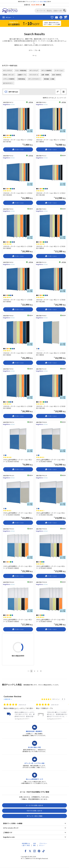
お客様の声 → (26, 696)
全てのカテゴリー (8, 83)
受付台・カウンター (9, 75)
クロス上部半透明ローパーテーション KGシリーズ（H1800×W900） (51, 620)
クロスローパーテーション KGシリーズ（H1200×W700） (18, 141)
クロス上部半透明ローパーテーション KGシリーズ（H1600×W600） (18, 567)
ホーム (35, 55)
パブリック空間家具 (9, 79)
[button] (63, 697)
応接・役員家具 (57, 75)
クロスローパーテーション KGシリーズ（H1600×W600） (18, 247)
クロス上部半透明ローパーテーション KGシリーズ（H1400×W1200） (51, 514)
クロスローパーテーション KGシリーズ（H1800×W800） (51, 354)
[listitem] (19, 710)
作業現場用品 (21, 79)
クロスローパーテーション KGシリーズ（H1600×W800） (51, 247)
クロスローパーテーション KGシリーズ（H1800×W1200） (51, 407)
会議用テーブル (22, 75)
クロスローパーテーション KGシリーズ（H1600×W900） (18, 301)
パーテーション (59, 70)
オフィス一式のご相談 (40, 1)
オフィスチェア (34, 70)
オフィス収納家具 (46, 70)
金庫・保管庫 (45, 75)
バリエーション (18, 149)
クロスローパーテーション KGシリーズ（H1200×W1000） (18, 194)
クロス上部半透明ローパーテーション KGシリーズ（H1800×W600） (18, 620)
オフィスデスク (8, 70)
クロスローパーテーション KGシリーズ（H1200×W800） (51, 141)
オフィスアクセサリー (35, 79)
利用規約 (34, 842)
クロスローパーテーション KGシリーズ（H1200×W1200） (51, 194)
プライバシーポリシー (43, 842)
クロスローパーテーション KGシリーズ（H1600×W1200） (51, 301)
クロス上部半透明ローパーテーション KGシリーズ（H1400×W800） (51, 461)
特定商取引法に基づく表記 (26, 842)
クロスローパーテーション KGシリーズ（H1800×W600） (18, 354)
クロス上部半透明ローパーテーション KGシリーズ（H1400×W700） (18, 461)
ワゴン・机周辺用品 (21, 70)
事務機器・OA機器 (49, 79)
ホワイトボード (34, 75)
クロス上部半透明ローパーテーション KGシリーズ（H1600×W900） (51, 567)
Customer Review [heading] (13, 696)
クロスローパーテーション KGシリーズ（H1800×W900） (18, 407)
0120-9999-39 (37, 5)
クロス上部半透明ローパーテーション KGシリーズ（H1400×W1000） (18, 514)
